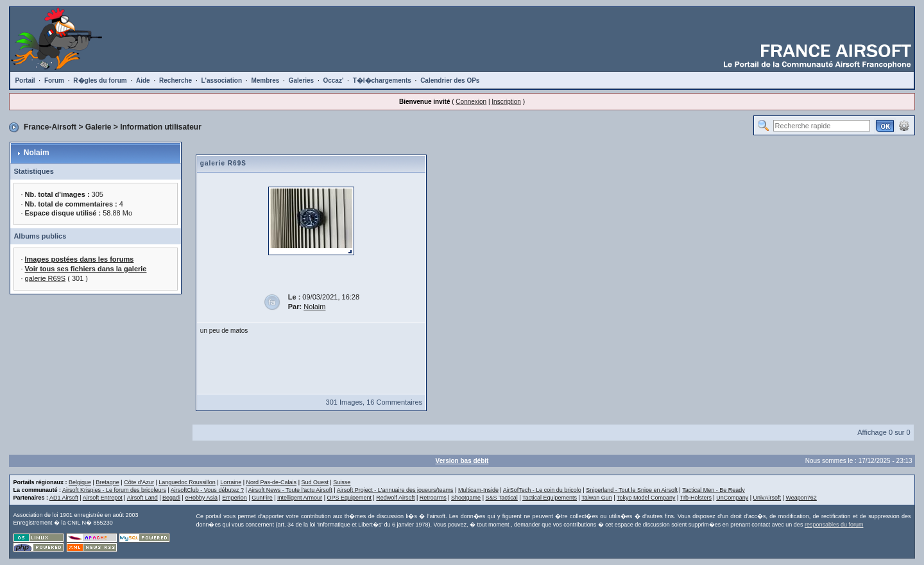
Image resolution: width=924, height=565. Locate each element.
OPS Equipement (349, 498)
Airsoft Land (142, 498)
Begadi (171, 498)
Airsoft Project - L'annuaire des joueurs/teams (395, 490)
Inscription (506, 102)
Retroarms (433, 498)
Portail (25, 80)
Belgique (80, 482)
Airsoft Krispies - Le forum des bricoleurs (114, 490)
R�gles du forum (100, 80)
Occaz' (333, 80)
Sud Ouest (315, 482)
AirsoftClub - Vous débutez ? (207, 490)
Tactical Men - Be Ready (714, 490)
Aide (143, 80)
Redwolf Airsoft (395, 498)
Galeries (301, 80)
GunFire (262, 498)
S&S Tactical (501, 498)
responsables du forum (834, 525)
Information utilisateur (161, 127)
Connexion (471, 102)
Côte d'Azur (139, 482)
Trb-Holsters (696, 498)
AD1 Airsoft (64, 498)
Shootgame (466, 498)
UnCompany (732, 498)
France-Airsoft (50, 127)
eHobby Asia (201, 498)
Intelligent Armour (300, 498)
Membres (265, 80)
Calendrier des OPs (450, 80)
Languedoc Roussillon (187, 482)
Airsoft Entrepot (103, 498)
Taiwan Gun (597, 498)
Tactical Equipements (550, 498)
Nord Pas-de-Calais (272, 482)
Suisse (342, 482)
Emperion (235, 498)
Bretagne (107, 482)
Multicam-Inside (478, 490)
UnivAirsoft (767, 498)
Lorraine (231, 482)
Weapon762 (801, 498)
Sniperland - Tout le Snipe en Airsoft (632, 490)
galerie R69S (46, 278)
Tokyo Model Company (646, 498)
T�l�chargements (382, 80)
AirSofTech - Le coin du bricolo (542, 490)
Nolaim (37, 153)
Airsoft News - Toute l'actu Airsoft (290, 490)
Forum (54, 80)
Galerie (98, 127)
